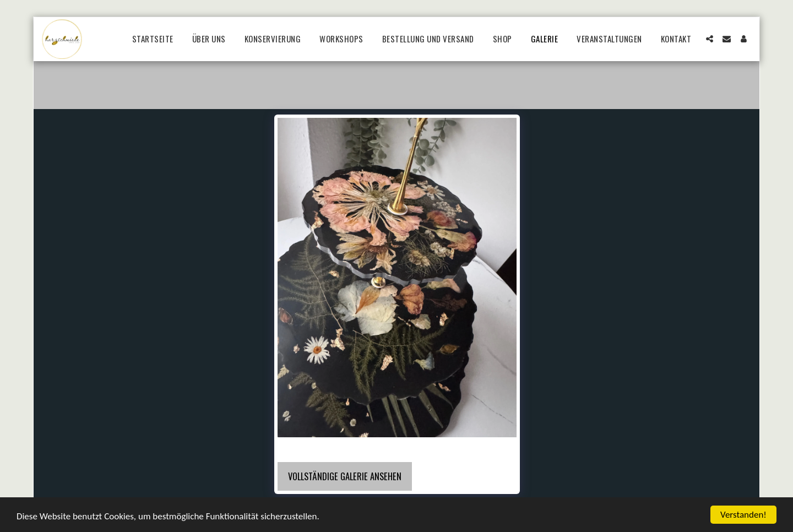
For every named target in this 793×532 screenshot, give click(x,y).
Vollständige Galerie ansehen (345, 476)
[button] (710, 39)
